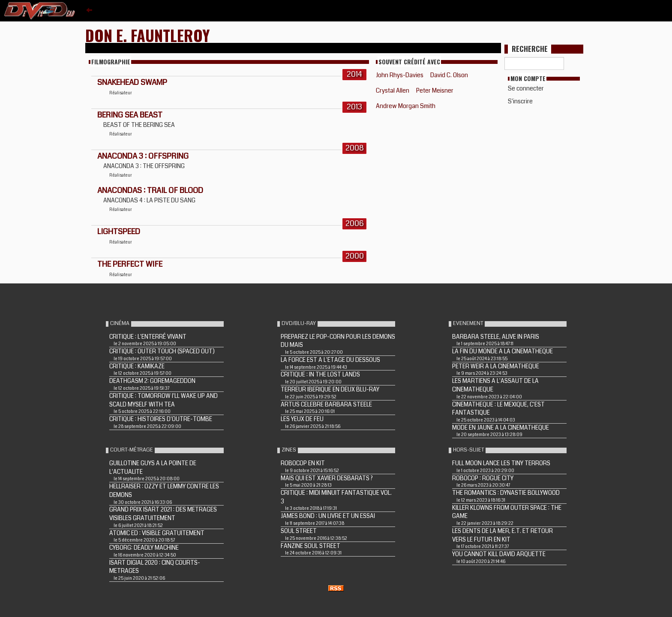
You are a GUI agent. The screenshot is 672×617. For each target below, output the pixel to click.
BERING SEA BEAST (130, 115)
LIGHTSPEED (119, 232)
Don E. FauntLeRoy (148, 35)
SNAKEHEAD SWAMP (132, 82)
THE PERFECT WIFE (130, 264)
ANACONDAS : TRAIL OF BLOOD (150, 190)
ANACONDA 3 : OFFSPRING (143, 156)
